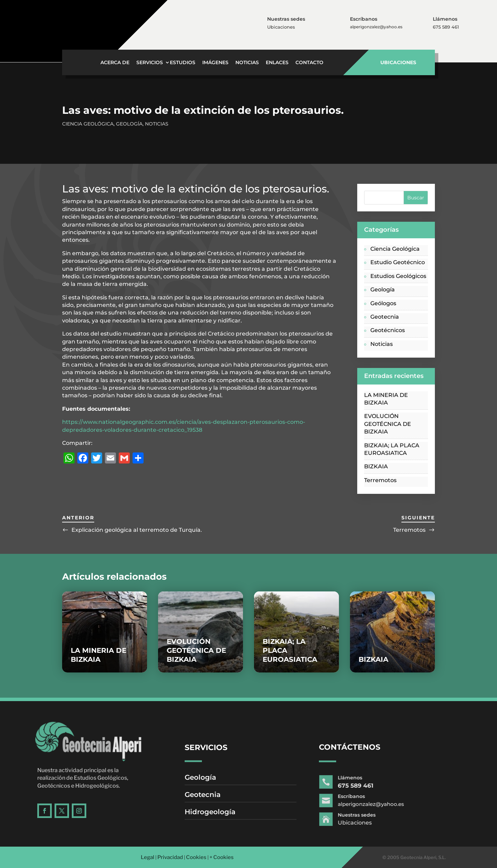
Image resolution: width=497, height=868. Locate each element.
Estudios (183, 63)
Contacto (309, 63)
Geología (129, 124)
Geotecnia (385, 317)
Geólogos (383, 303)
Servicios (150, 63)
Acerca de (115, 63)
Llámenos (445, 19)
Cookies (196, 857)
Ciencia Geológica (88, 124)
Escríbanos (364, 19)
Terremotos (380, 480)
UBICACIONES (398, 62)
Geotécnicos (388, 330)
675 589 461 (446, 27)
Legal (148, 857)
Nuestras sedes (286, 19)
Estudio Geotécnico (398, 262)
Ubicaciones (281, 27)
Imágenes (215, 63)
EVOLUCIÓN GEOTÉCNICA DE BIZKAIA (388, 424)
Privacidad (170, 857)
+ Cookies (222, 857)
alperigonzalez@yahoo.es (376, 27)
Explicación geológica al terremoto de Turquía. (137, 530)
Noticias (247, 63)
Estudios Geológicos (398, 276)
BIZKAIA (376, 466)
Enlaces (277, 63)
